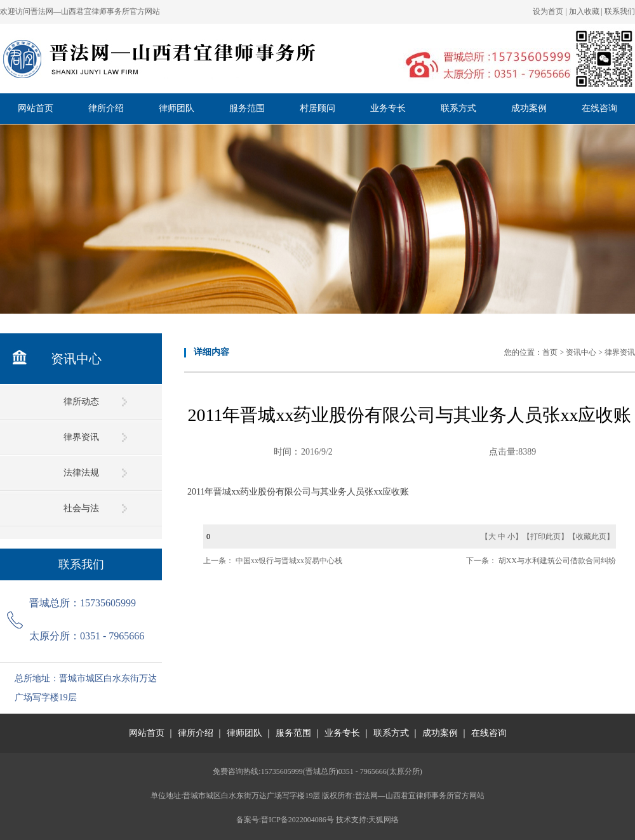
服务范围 (247, 108)
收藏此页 (591, 537)
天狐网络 (384, 820)
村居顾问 (317, 108)
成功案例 (529, 108)
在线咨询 (599, 108)
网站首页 (36, 108)
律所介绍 (106, 108)
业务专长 (388, 108)
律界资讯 (81, 437)
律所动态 (81, 402)
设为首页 (548, 11)
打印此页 (545, 537)
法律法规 (81, 473)
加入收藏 (584, 11)
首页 (550, 352)
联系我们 (620, 11)
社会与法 (81, 508)
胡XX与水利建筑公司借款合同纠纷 (557, 561)
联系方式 (458, 108)
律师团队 (177, 108)
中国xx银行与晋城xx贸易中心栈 (289, 561)
